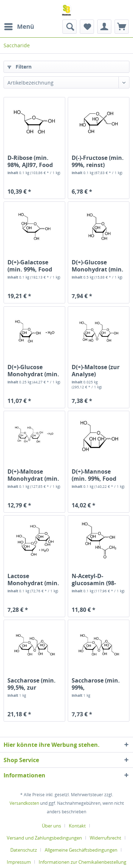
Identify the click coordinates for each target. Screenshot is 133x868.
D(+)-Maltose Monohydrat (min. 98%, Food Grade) (33, 475)
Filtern (20, 67)
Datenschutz (24, 850)
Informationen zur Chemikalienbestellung (82, 862)
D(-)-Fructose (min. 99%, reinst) (98, 161)
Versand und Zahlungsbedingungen (44, 838)
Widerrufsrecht (106, 838)
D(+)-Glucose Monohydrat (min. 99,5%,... (98, 266)
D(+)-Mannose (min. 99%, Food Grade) (94, 475)
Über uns (51, 826)
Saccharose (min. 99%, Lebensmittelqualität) (99, 684)
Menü (19, 26)
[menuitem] (19, 27)
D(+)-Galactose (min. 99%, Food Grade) (30, 266)
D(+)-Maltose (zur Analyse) (96, 371)
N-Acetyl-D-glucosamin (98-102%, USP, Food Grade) (95, 579)
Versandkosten (24, 803)
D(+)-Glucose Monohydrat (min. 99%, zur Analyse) (33, 371)
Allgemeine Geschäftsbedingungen (81, 850)
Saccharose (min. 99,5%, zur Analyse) (32, 684)
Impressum (19, 862)
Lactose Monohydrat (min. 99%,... (33, 579)
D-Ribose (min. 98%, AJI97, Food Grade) (30, 161)
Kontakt (77, 826)
